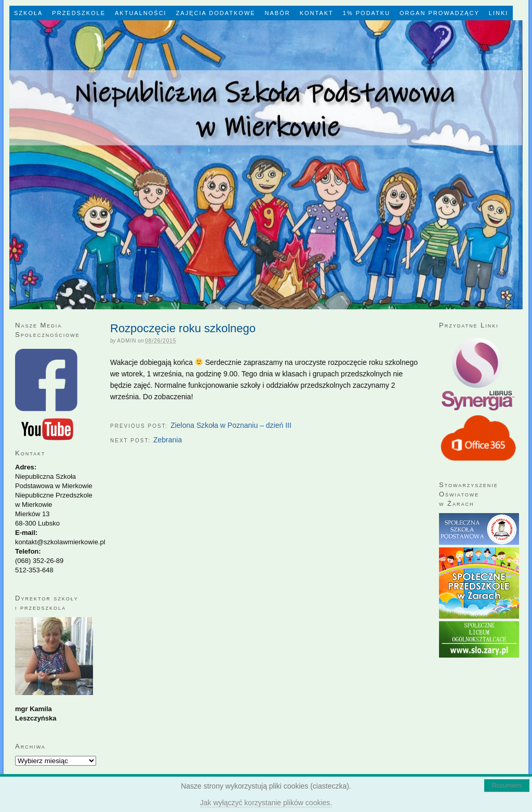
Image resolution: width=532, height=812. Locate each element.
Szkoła (28, 13)
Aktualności (141, 13)
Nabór (278, 13)
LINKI (499, 13)
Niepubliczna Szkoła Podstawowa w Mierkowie (266, 165)
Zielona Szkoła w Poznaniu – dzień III (231, 425)
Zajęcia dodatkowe (216, 13)
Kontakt (317, 13)
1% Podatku (367, 13)
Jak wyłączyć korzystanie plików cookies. (266, 803)
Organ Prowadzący (440, 13)
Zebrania (168, 440)
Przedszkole (79, 13)
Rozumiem (507, 785)
